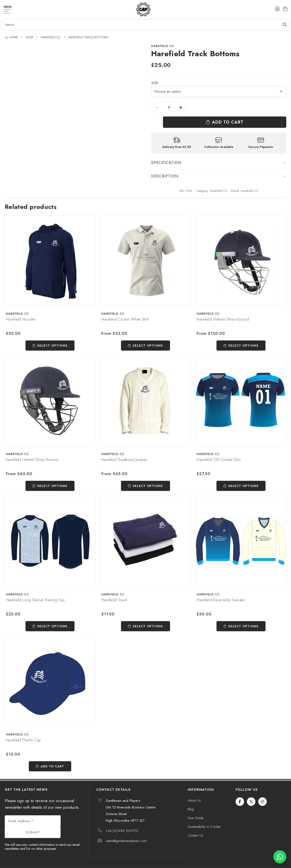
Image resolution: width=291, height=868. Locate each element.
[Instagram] (262, 792)
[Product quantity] (169, 107)
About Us (194, 791)
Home (14, 37)
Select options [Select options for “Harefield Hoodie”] (52, 336)
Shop (29, 37)
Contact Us (195, 826)
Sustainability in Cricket (204, 817)
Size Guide (196, 808)
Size (155, 83)
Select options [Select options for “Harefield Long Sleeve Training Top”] (52, 616)
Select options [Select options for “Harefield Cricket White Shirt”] (148, 336)
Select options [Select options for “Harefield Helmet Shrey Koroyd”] (243, 336)
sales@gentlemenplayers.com (126, 831)
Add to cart (240, 107)
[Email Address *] (33, 811)
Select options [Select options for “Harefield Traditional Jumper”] (148, 476)
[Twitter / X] (251, 792)
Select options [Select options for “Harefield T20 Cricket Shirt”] (243, 476)
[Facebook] (240, 792)
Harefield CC (51, 37)
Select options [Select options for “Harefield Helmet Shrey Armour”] (52, 476)
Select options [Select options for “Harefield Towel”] (148, 616)
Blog (191, 799)
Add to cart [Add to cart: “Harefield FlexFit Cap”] (52, 757)
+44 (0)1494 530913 (122, 821)
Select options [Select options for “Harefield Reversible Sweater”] (243, 616)
